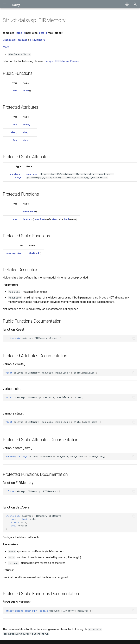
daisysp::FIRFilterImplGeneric (62, 61)
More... (7, 47)
